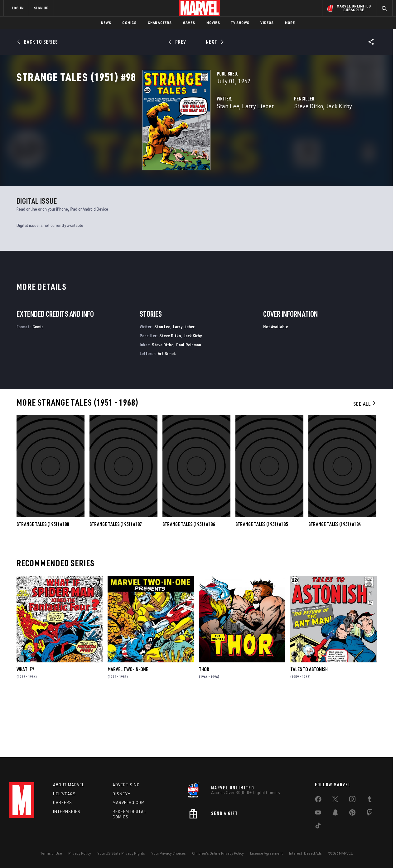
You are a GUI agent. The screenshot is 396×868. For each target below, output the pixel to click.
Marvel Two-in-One (128, 725)
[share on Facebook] (318, 801)
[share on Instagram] (352, 800)
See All (365, 459)
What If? (25, 725)
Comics (129, 23)
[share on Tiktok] (318, 827)
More (290, 23)
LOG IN (18, 8)
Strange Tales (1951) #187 (116, 580)
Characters (160, 23)
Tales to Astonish (309, 725)
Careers (63, 802)
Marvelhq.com (129, 802)
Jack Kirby (295, 133)
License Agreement (266, 853)
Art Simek (167, 409)
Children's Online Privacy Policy (218, 853)
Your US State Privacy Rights (121, 853)
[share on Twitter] (335, 800)
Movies (213, 23)
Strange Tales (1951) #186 (189, 580)
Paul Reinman (189, 400)
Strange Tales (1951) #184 (335, 580)
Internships (67, 812)
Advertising (126, 785)
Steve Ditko (265, 133)
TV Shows (240, 23)
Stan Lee (140, 133)
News (106, 23)
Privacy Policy (80, 853)
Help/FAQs (64, 794)
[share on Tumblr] (369, 800)
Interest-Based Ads (305, 853)
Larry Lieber (170, 133)
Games (189, 23)
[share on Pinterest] (352, 814)
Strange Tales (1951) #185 (262, 580)
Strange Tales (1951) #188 (43, 580)
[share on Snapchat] (335, 814)
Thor (204, 725)
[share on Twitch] (369, 814)
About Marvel (69, 785)
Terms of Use (51, 853)
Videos (267, 23)
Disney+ (121, 794)
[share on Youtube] (318, 814)
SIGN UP (41, 8)
